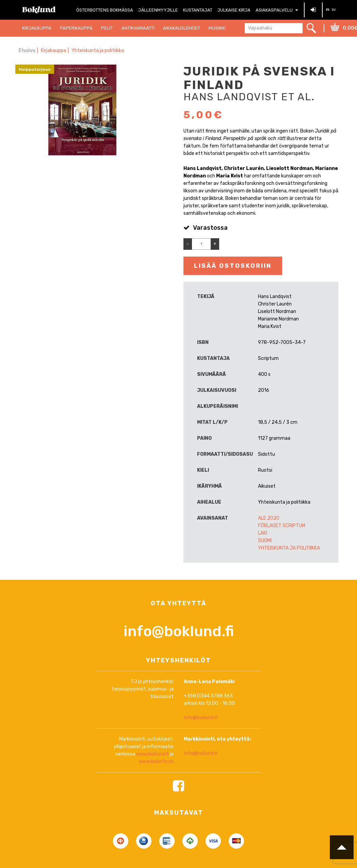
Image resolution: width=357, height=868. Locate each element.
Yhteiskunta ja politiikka (98, 50)
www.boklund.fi (152, 782)
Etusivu (27, 50)
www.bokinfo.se (156, 790)
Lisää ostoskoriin (233, 266)
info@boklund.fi (179, 659)
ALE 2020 (269, 518)
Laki (263, 533)
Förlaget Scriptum (282, 526)
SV (334, 10)
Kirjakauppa (53, 50)
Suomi (265, 541)
